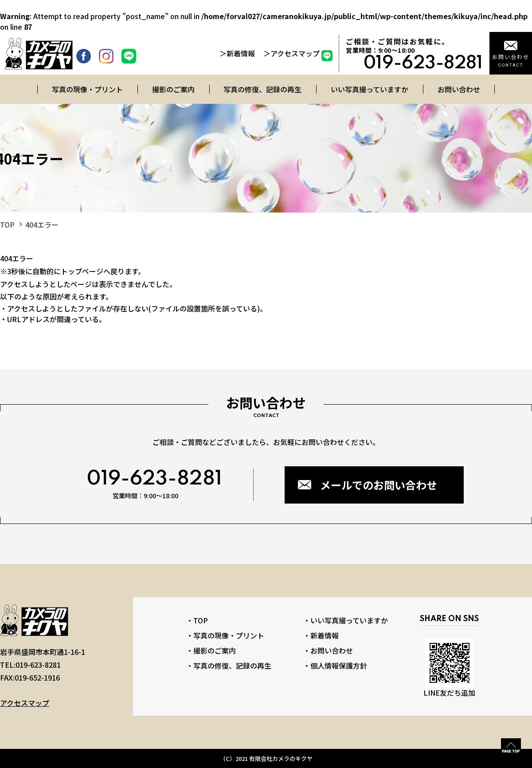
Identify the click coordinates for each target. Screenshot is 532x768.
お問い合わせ (459, 89)
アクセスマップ (25, 703)
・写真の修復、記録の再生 (229, 666)
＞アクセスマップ (291, 53)
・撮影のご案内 (211, 650)
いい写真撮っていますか (370, 89)
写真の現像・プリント (87, 89)
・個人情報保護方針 (335, 666)
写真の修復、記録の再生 (262, 89)
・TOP (197, 620)
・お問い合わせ (328, 650)
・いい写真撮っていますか (346, 620)
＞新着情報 (238, 53)
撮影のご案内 (173, 89)
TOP (7, 224)
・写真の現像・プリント (225, 635)
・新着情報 (321, 635)
